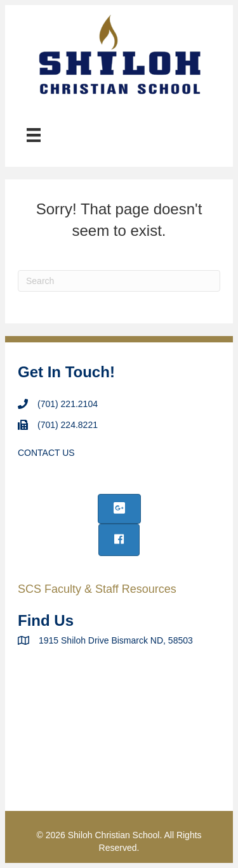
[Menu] (34, 135)
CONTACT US (46, 453)
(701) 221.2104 (68, 404)
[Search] (119, 281)
